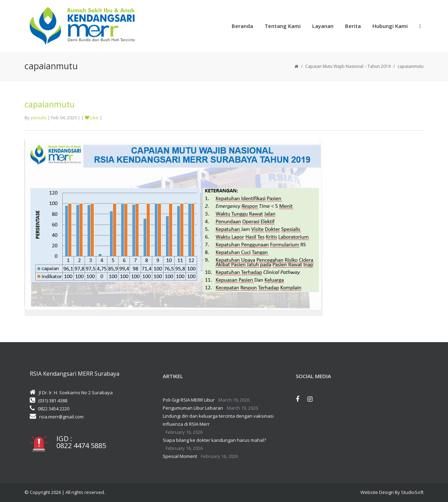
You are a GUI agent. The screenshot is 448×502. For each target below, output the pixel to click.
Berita (353, 26)
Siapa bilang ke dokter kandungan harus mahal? (214, 440)
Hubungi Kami (390, 26)
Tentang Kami (283, 26)
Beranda (242, 26)
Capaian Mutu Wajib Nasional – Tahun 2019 (348, 66)
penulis (39, 118)
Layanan (323, 26)
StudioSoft (412, 492)
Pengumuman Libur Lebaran (193, 408)
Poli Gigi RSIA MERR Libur (189, 400)
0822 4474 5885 (81, 446)
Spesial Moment (180, 456)
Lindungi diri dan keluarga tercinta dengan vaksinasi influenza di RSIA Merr (218, 420)
